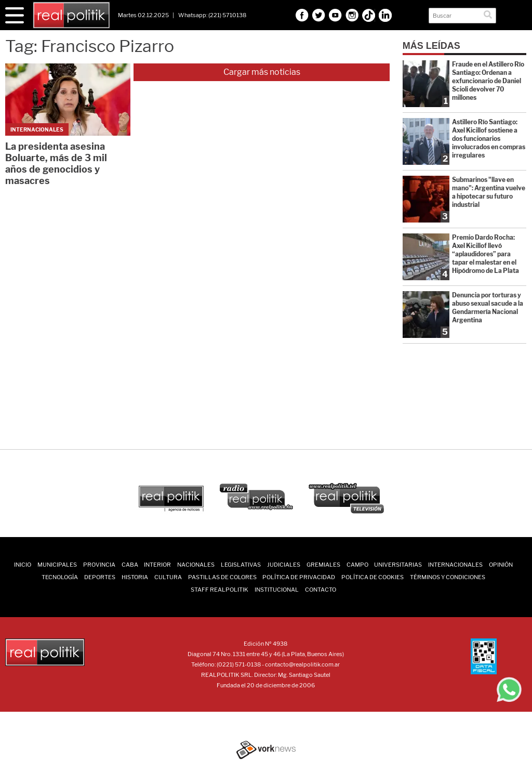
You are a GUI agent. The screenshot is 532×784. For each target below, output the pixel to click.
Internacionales (455, 565)
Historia (135, 577)
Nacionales (196, 565)
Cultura (168, 577)
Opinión (501, 565)
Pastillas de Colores (222, 577)
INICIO (23, 565)
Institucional (277, 590)
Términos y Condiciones (448, 577)
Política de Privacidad (299, 577)
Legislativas (241, 565)
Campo (357, 565)
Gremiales (323, 565)
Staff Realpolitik (220, 590)
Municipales (57, 565)
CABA (130, 565)
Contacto (321, 590)
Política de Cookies (373, 577)
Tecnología (60, 577)
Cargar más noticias (262, 72)
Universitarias (398, 565)
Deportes (100, 577)
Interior (157, 565)
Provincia (99, 565)
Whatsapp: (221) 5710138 (212, 15)
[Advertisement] (266, 385)
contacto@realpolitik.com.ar (302, 664)
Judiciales (284, 565)
